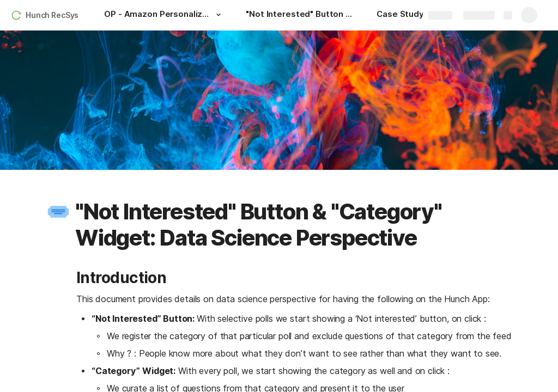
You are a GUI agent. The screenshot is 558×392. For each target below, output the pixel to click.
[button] (219, 15)
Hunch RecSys (52, 15)
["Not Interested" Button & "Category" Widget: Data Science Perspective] (300, 15)
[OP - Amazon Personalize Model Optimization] (164, 15)
